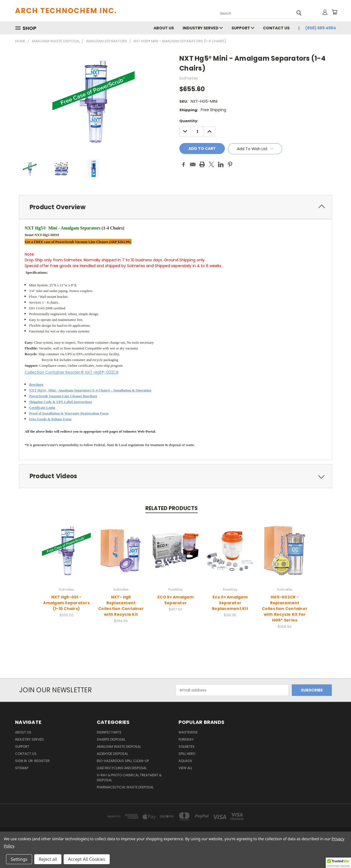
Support (243, 28)
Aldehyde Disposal (112, 754)
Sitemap (22, 769)
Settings (19, 859)
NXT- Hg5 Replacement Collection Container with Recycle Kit (121, 606)
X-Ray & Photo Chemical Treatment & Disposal (129, 778)
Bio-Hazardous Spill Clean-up (123, 762)
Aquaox (185, 762)
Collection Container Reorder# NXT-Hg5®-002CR (72, 373)
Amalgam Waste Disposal (119, 747)
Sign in (21, 762)
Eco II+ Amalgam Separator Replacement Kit (230, 603)
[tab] (175, 207)
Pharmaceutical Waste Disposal (125, 788)
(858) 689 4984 (321, 28)
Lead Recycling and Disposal (122, 769)
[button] (338, 863)
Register (42, 762)
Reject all (48, 859)
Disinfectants (109, 733)
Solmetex (186, 747)
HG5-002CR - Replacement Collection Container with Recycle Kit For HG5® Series (285, 609)
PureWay (186, 740)
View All (185, 769)
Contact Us (276, 28)
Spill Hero (187, 754)
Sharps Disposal (111, 740)
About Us (164, 28)
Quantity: (189, 121)
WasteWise (188, 733)
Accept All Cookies (87, 859)
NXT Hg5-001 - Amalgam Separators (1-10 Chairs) (66, 603)
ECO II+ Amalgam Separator (175, 600)
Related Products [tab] (172, 509)
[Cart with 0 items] (335, 12)
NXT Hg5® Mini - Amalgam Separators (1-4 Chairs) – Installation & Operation (90, 391)
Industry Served (203, 28)
